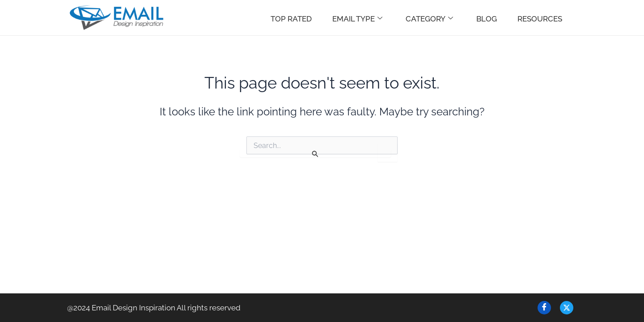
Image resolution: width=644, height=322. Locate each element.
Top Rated (291, 19)
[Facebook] (544, 308)
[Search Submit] (315, 153)
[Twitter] (567, 308)
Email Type (357, 19)
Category (429, 19)
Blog (487, 19)
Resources (540, 19)
